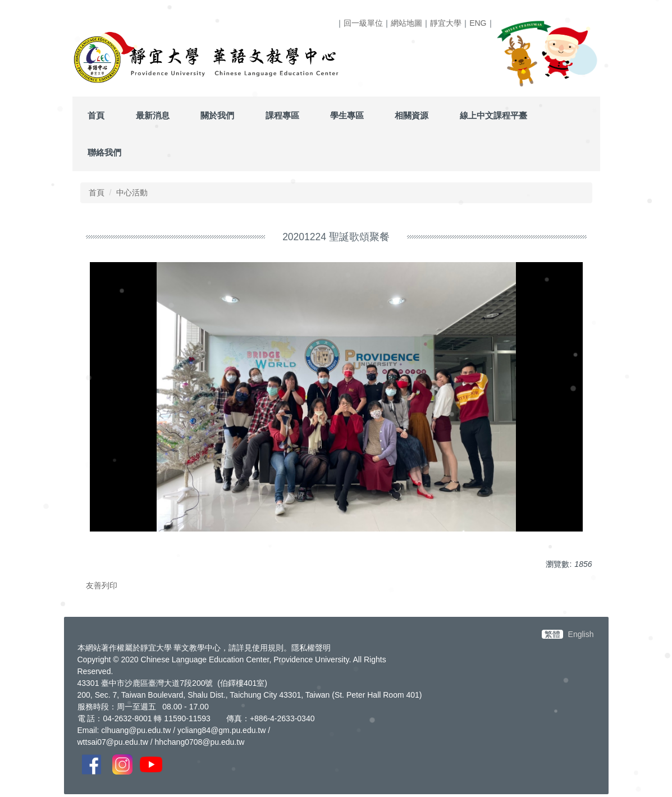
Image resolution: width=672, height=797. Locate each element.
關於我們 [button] (217, 115)
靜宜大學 (446, 23)
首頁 (96, 115)
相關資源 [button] (412, 115)
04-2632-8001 (127, 718)
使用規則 (268, 648)
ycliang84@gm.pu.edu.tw (221, 730)
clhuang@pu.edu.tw (136, 730)
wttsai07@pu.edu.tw (113, 742)
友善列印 (102, 585)
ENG (478, 23)
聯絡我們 (104, 152)
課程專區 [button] (282, 115)
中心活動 (132, 193)
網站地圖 (406, 23)
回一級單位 (363, 23)
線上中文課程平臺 (493, 115)
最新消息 (153, 115)
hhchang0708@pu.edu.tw (199, 742)
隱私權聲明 (311, 648)
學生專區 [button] (347, 115)
